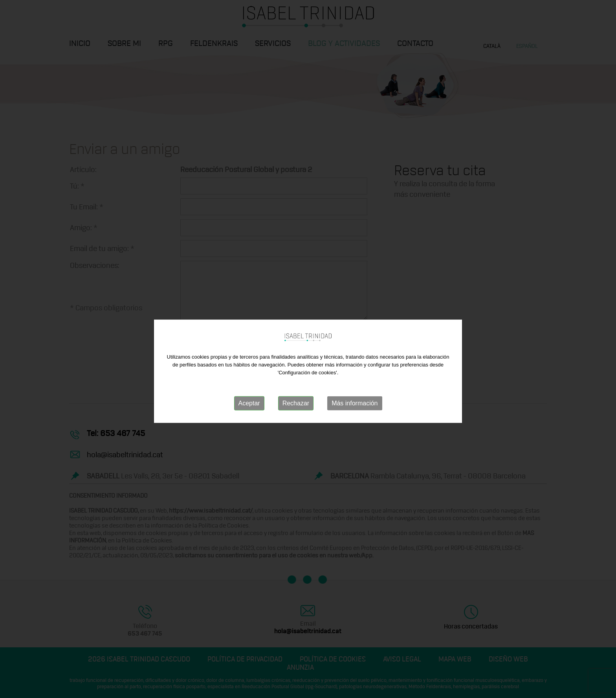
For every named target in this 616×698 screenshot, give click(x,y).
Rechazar (296, 409)
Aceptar (249, 409)
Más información (355, 409)
